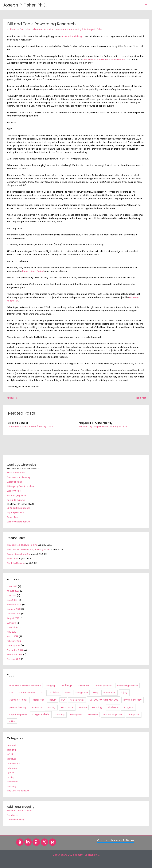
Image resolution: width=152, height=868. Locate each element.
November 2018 (15, 655)
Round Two (12, 517)
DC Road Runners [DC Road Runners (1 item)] (26, 693)
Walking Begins (14, 482)
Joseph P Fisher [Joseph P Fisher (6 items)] (18, 700)
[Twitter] (44, 842)
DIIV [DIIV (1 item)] (42, 693)
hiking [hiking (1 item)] (96, 693)
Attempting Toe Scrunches (20, 486)
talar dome (13, 782)
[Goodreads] (36, 842)
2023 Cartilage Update (19, 508)
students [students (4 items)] (113, 707)
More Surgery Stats (17, 495)
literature (12, 759)
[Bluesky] (52, 842)
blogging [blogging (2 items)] (50, 686)
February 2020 (14, 605)
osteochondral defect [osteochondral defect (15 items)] (104, 700)
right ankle (12, 768)
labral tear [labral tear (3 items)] (38, 700)
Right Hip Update (15, 513)
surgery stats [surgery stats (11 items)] (41, 714)
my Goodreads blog (72, 36)
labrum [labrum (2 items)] (53, 700)
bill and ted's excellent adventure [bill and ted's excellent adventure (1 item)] (25, 686)
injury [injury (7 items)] (124, 692)
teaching (12, 426)
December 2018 (15, 650)
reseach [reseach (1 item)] (83, 707)
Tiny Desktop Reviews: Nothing (22, 545)
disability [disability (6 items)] (54, 692)
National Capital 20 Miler (19, 811)
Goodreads (13, 815)
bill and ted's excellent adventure (26, 29)
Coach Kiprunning (16, 820)
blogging (11, 750)
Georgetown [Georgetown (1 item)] (82, 693)
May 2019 (12, 632)
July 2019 (11, 623)
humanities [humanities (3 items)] (110, 693)
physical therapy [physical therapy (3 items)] (132, 700)
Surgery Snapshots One (19, 522)
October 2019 (14, 614)
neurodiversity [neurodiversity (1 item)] (77, 700)
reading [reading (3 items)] (51, 707)
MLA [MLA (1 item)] (63, 700)
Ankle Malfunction (16, 473)
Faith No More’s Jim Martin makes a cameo (104, 60)
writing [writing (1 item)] (12, 721)
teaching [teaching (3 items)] (60, 715)
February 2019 (14, 641)
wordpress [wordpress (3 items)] (134, 715)
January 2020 (14, 609)
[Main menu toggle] (146, 5)
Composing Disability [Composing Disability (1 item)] (127, 686)
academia (83, 426)
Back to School (18, 423)
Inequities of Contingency (95, 423)
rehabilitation (14, 764)
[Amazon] (20, 842)
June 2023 (12, 600)
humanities (49, 29)
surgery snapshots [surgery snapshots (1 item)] (18, 715)
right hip (11, 773)
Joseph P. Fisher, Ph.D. (28, 5)
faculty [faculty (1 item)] (67, 693)
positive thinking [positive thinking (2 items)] (17, 707)
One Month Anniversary (19, 477)
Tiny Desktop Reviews (18, 791)
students (69, 29)
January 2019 (13, 646)
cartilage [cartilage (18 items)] (66, 685)
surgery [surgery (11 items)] (128, 707)
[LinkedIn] (28, 842)
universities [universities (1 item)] (92, 715)
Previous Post (11, 398)
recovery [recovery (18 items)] (67, 707)
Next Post (143, 398)
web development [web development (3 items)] (113, 715)
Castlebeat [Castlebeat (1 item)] (83, 686)
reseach (60, 29)
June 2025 (12, 587)
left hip (11, 754)
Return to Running (16, 500)
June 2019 (12, 627)
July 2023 (12, 596)
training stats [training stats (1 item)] (76, 715)
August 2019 (13, 618)
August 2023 (13, 591)
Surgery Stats (14, 491)
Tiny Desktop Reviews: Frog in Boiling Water (29, 550)
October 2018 (14, 659)
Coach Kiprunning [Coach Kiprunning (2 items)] (103, 686)
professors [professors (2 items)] (36, 707)
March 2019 (13, 636)
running (11, 777)
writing (78, 29)
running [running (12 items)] (97, 707)
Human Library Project (33, 271)
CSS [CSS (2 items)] (11, 693)
